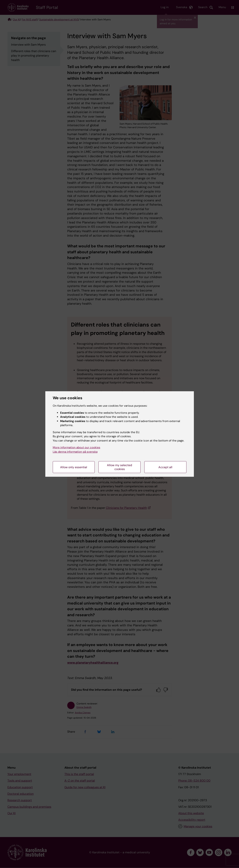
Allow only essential (74, 467)
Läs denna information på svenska (75, 452)
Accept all (165, 467)
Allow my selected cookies (119, 467)
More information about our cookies (77, 447)
